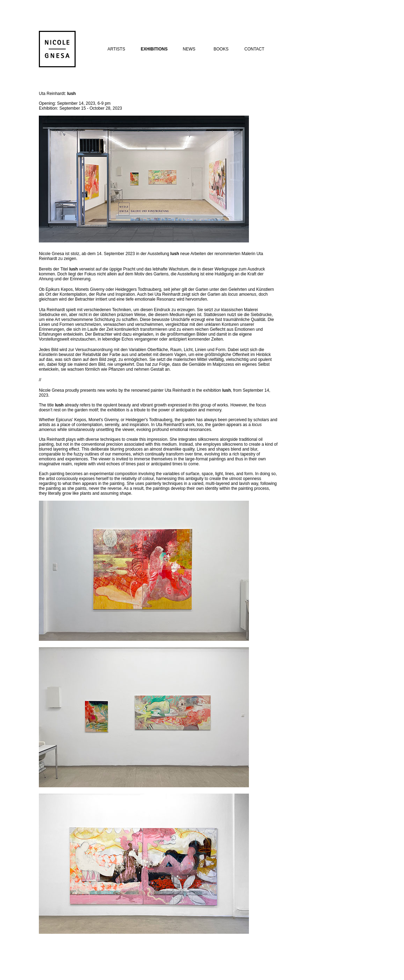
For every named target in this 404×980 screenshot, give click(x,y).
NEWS (189, 49)
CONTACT (254, 49)
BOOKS (221, 49)
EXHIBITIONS (154, 49)
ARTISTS (116, 49)
